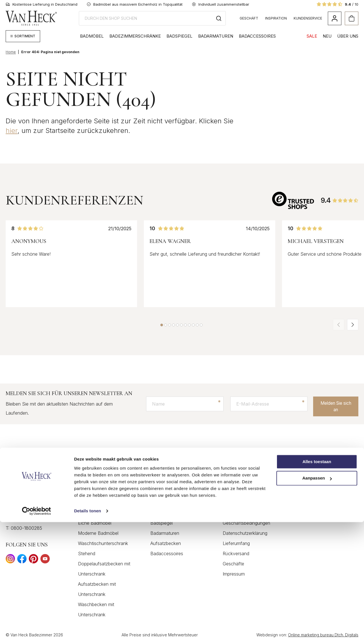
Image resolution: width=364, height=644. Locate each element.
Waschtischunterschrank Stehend (103, 549)
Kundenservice (308, 18)
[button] (162, 325)
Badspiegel (179, 36)
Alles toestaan (317, 584)
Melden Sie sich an (333, 406)
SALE (312, 36)
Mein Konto (235, 503)
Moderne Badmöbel (98, 533)
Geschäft (249, 18)
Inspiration (276, 18)
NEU (327, 36)
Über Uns (348, 36)
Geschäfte (233, 564)
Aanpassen (317, 600)
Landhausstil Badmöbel (102, 513)
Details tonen (87, 633)
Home (11, 52)
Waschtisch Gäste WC (173, 513)
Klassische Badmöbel (100, 503)
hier (12, 131)
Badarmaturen (216, 36)
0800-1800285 (26, 528)
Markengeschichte (314, 493)
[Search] (219, 18)
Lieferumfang (236, 544)
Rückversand (236, 554)
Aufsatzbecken (166, 544)
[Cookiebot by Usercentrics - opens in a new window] (37, 633)
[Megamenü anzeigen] (23, 36)
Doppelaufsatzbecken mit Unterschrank (104, 569)
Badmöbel (92, 36)
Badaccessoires (257, 36)
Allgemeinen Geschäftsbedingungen (246, 518)
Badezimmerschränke (135, 36)
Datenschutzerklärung (245, 533)
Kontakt (231, 493)
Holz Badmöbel (94, 493)
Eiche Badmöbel (95, 523)
